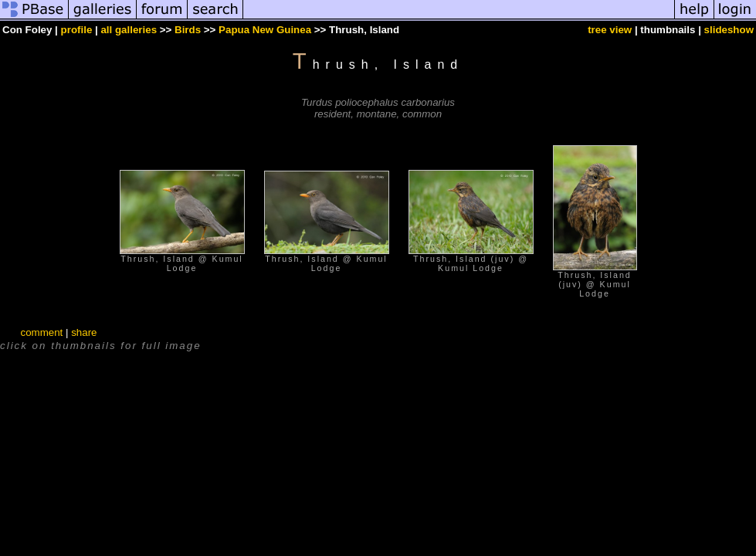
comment (41, 332)
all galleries (129, 30)
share (84, 332)
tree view (610, 30)
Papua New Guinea (265, 30)
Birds (188, 30)
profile (77, 30)
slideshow (729, 30)
